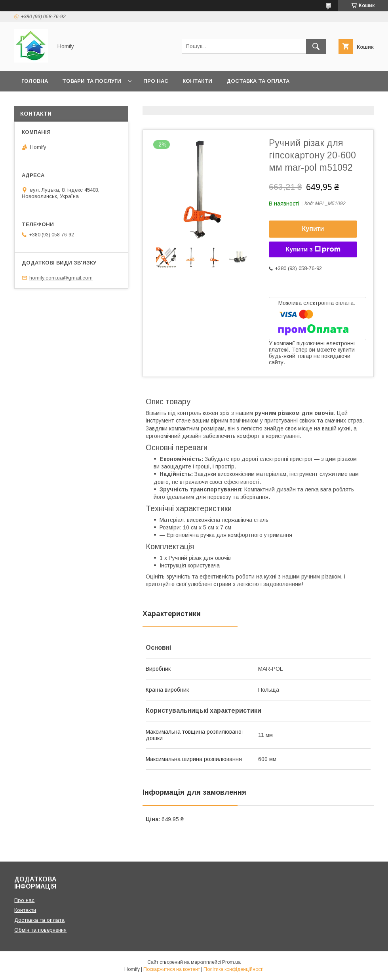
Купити (313, 229)
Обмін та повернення (55, 102)
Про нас (156, 81)
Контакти (197, 81)
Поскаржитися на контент (172, 969)
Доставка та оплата (258, 81)
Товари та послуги (92, 81)
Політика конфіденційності (234, 969)
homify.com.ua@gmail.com (61, 278)
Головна (35, 81)
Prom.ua (231, 962)
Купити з (313, 249)
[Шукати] (316, 46)
